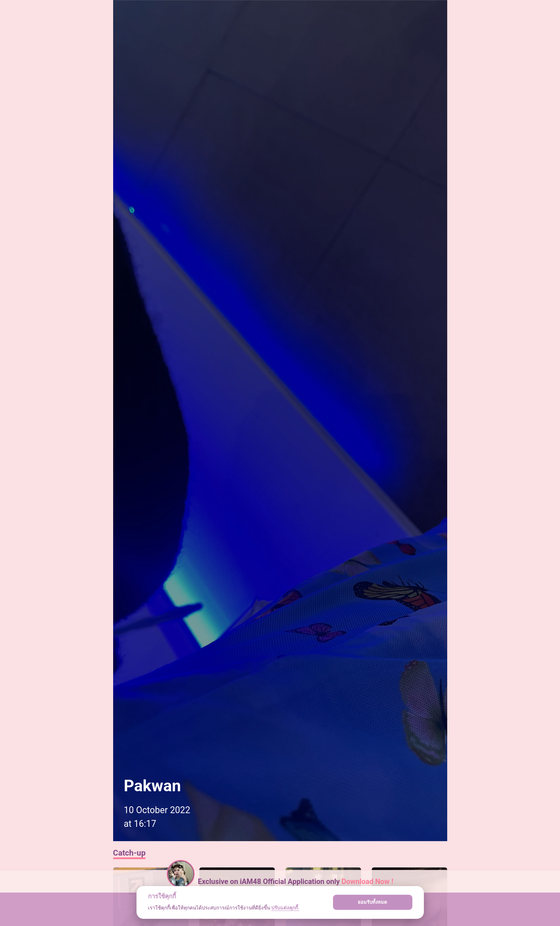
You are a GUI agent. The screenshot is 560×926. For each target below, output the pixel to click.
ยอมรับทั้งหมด (372, 902)
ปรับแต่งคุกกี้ (285, 908)
